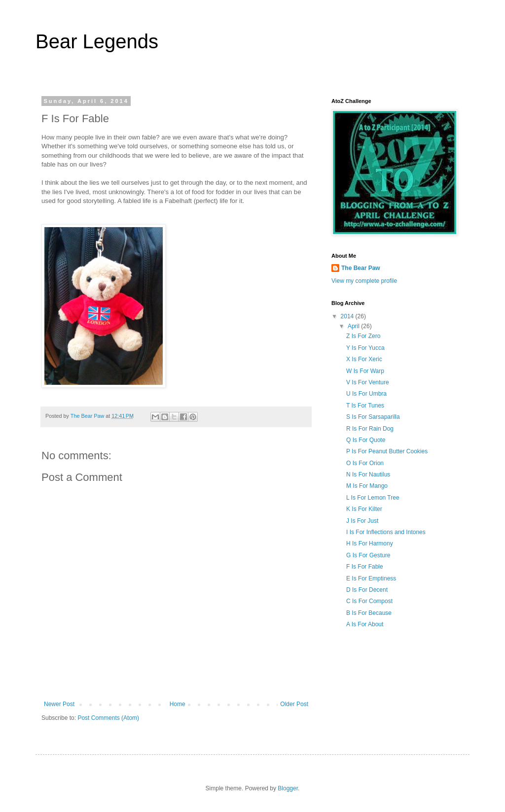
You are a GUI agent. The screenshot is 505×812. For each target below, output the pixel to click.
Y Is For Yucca (365, 348)
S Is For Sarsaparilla (373, 417)
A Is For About (365, 624)
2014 (348, 316)
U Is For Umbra (366, 394)
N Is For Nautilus (368, 474)
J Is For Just (362, 521)
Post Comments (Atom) (108, 718)
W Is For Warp (365, 371)
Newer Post (59, 704)
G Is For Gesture (368, 555)
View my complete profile (364, 281)
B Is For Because (369, 613)
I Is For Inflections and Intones (386, 532)
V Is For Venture (368, 382)
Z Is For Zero (363, 336)
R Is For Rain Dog (370, 429)
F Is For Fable (365, 567)
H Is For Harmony (370, 543)
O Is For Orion (365, 463)
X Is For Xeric (364, 359)
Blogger (288, 788)
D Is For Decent (367, 590)
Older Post (294, 704)
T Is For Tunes (365, 406)
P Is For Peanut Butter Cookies (387, 451)
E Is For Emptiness (371, 578)
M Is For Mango (367, 486)
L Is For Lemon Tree (373, 498)
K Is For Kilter (364, 509)
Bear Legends (97, 41)
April (354, 326)
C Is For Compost (369, 601)
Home (178, 704)
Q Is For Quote (366, 440)
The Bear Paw (361, 268)
